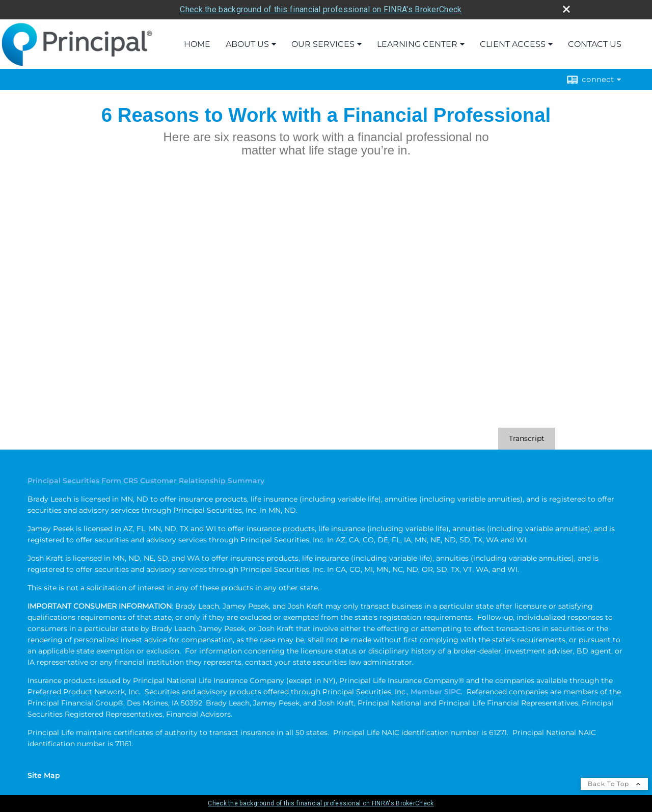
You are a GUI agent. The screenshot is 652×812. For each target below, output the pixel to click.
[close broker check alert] (566, 9)
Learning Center (417, 44)
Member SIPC (436, 692)
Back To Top (614, 784)
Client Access (513, 44)
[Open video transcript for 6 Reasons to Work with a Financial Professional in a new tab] (527, 439)
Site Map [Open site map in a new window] (44, 775)
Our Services (323, 44)
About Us (247, 44)
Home (197, 44)
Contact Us (595, 44)
